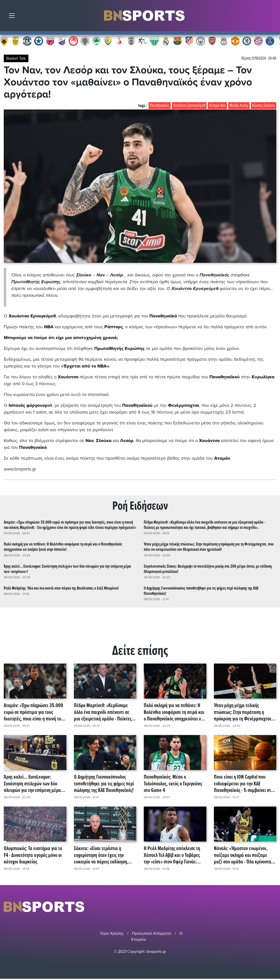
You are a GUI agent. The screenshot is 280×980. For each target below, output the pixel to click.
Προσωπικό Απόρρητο (152, 933)
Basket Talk (16, 58)
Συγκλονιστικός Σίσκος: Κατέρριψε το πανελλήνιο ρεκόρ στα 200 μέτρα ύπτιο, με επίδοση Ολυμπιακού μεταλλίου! (208, 569)
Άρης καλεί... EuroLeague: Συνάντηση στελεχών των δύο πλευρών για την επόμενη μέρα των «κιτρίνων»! (67, 569)
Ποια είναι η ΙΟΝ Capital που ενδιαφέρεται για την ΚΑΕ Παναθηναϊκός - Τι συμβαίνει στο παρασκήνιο (244, 784)
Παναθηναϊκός (160, 106)
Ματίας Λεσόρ (239, 106)
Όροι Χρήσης (112, 933)
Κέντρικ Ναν (217, 106)
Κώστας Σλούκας (264, 106)
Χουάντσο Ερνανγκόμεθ (189, 106)
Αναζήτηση (272, 17)
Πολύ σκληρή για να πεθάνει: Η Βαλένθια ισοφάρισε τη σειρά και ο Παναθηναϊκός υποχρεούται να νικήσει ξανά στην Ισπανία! (63, 547)
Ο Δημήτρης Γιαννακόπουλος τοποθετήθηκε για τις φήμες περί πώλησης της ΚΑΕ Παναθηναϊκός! (201, 591)
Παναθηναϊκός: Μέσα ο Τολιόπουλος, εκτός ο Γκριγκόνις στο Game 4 (173, 784)
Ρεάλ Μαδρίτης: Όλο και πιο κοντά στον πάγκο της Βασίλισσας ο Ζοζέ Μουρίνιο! (61, 588)
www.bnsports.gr (20, 469)
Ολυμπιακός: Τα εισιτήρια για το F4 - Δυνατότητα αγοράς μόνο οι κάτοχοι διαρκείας (33, 855)
